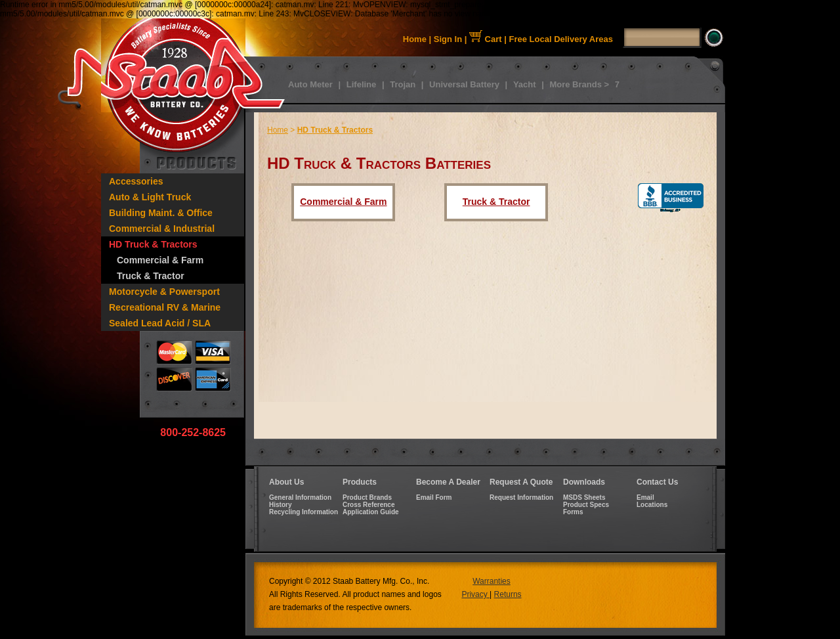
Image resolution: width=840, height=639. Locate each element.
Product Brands (367, 497)
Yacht (525, 84)
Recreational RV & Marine (165, 307)
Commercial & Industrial (162, 229)
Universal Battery (464, 84)
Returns (508, 594)
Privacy (475, 594)
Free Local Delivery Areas (561, 39)
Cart (486, 39)
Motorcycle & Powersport (164, 292)
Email (645, 497)
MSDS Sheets (584, 497)
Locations (652, 505)
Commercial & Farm (160, 260)
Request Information (521, 497)
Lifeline (362, 84)
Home (415, 39)
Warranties (492, 581)
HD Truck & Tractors (153, 244)
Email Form (434, 497)
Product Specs (586, 505)
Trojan (403, 84)
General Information (300, 497)
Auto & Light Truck (150, 197)
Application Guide (371, 512)
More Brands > (579, 84)
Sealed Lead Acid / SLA (160, 323)
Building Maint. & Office (161, 213)
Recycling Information (304, 512)
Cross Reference (368, 505)
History (280, 505)
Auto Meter (310, 84)
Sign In (448, 39)
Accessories (136, 181)
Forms (573, 512)
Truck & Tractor (151, 276)
